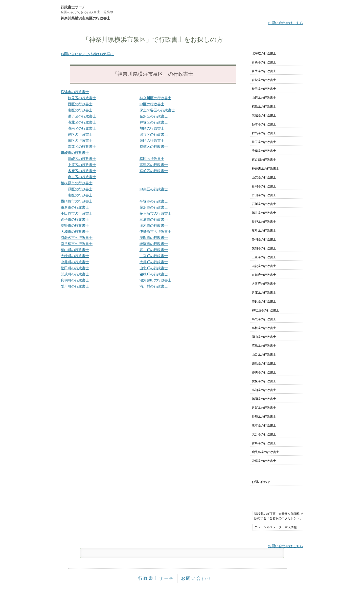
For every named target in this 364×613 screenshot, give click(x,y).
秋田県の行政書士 (264, 89)
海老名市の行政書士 (77, 238)
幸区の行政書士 (152, 159)
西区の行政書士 (80, 104)
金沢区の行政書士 (154, 116)
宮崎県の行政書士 (264, 443)
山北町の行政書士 (154, 268)
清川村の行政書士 (154, 286)
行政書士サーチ (73, 7)
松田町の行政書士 (75, 268)
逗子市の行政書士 (75, 219)
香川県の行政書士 (264, 372)
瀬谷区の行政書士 (154, 134)
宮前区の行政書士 (154, 171)
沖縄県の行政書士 (264, 461)
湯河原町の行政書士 (155, 280)
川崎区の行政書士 (82, 159)
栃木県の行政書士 (264, 124)
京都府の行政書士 (264, 275)
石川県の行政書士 (264, 204)
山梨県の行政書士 (264, 177)
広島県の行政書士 (264, 346)
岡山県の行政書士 (264, 337)
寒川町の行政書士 (154, 250)
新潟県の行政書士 (264, 186)
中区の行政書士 (152, 104)
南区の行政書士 (80, 110)
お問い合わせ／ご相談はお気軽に (87, 54)
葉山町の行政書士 (75, 250)
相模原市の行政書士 (77, 183)
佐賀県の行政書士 (264, 408)
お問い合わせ (261, 482)
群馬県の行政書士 (264, 133)
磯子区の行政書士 (82, 116)
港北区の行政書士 (82, 122)
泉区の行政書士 (152, 140)
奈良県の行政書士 (264, 301)
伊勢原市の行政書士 (155, 232)
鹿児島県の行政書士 (265, 452)
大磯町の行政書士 (75, 256)
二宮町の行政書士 (154, 256)
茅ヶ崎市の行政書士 (155, 213)
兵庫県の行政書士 (264, 293)
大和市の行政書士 (75, 232)
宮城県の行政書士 (264, 80)
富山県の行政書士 (264, 195)
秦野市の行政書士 (75, 226)
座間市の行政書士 (154, 238)
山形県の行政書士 (264, 98)
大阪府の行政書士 (264, 284)
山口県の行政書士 (264, 355)
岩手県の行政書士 (264, 71)
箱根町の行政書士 (154, 274)
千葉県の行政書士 (264, 151)
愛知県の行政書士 (264, 248)
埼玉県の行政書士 (264, 142)
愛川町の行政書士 (75, 286)
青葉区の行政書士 (82, 147)
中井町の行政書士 (75, 262)
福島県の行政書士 (264, 107)
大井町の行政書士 (154, 262)
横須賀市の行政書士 (77, 201)
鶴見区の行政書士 (82, 98)
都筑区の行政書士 (154, 147)
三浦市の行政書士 (154, 219)
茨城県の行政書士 (264, 115)
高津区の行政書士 (154, 165)
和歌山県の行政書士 (265, 310)
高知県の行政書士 (264, 390)
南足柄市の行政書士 (77, 244)
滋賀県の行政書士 (264, 266)
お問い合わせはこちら (286, 23)
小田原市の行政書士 (77, 213)
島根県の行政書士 (264, 328)
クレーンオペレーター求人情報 (276, 527)
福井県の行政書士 (264, 213)
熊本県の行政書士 (264, 425)
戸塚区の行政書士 (154, 122)
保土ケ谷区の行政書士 (157, 110)
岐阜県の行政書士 (264, 231)
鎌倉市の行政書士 (75, 207)
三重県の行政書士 (264, 257)
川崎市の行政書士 (75, 153)
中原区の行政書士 (82, 165)
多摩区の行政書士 (82, 171)
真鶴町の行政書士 (75, 280)
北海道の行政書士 (264, 53)
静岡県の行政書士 (264, 239)
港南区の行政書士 (82, 128)
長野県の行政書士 (264, 222)
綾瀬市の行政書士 (154, 244)
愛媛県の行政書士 (264, 381)
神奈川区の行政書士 (155, 98)
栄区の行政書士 (80, 140)
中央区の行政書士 (154, 189)
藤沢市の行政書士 (154, 207)
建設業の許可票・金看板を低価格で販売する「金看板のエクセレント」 (279, 516)
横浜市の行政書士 (75, 92)
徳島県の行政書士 (264, 363)
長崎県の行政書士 (264, 417)
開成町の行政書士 (75, 274)
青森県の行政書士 (264, 62)
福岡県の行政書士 (264, 399)
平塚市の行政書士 (154, 201)
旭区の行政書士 (152, 128)
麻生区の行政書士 (82, 177)
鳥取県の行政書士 (264, 319)
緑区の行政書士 (80, 134)
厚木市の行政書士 (154, 226)
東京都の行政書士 (264, 160)
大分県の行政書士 (264, 434)
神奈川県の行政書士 (265, 169)
